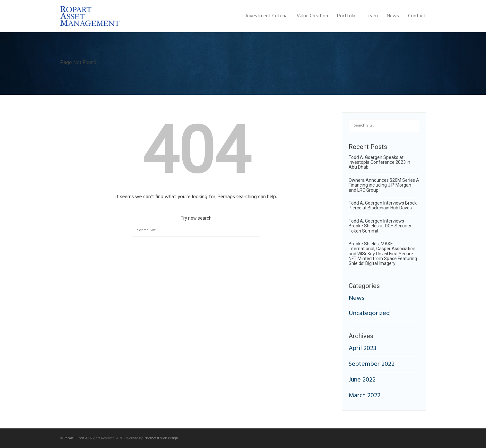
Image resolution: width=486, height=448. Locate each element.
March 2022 (364, 396)
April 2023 (362, 348)
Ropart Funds (74, 438)
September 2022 (372, 364)
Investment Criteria (267, 16)
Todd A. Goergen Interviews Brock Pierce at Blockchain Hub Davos (383, 205)
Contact (417, 16)
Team (372, 16)
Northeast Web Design (161, 438)
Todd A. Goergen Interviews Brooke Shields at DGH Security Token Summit (380, 226)
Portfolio (347, 16)
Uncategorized (369, 313)
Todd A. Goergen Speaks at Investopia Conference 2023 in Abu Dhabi (379, 162)
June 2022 (362, 380)
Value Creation (312, 16)
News (393, 16)
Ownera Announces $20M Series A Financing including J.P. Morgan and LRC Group (384, 185)
